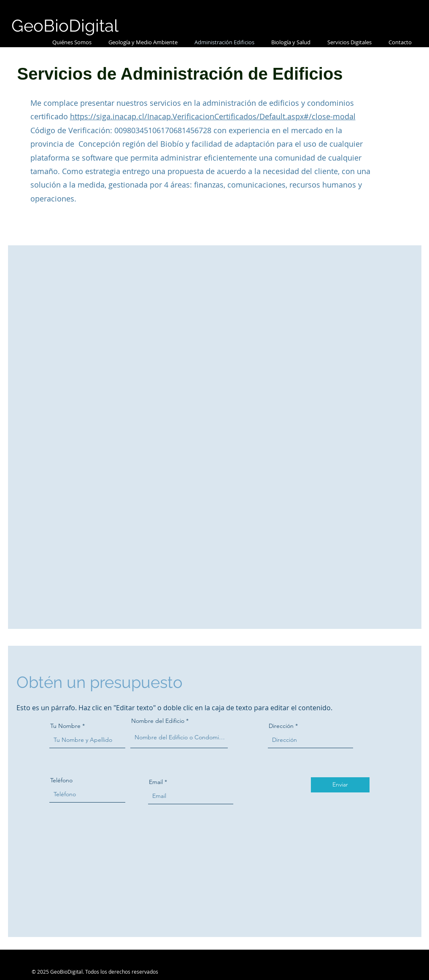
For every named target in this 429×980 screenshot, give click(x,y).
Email (156, 782)
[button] (143, 42)
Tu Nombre (65, 726)
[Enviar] (340, 785)
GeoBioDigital (65, 26)
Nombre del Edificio (158, 721)
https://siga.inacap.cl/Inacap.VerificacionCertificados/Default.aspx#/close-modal (213, 116)
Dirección (281, 726)
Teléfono (61, 780)
